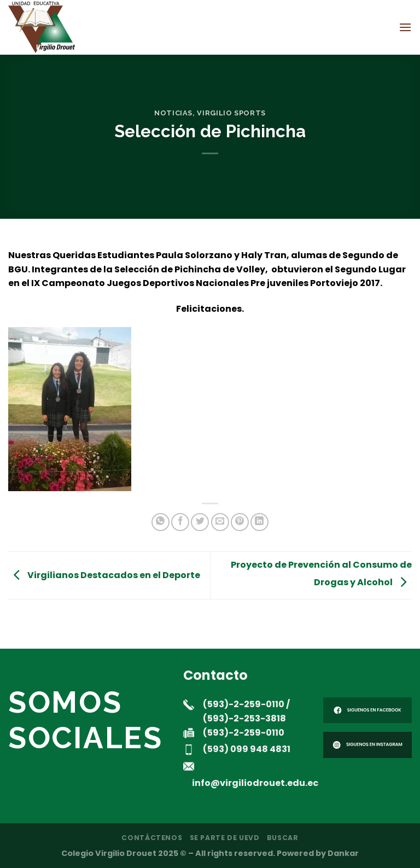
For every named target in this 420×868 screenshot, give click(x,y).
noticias (173, 113)
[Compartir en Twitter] (200, 522)
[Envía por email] (220, 522)
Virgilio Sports (231, 113)
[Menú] (405, 27)
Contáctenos (152, 838)
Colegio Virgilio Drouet (109, 853)
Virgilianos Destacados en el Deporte (104, 575)
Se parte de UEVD (225, 838)
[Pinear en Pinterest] (240, 522)
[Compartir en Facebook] (180, 522)
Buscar (283, 838)
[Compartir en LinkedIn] (259, 522)
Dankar (343, 853)
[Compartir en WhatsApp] (161, 522)
